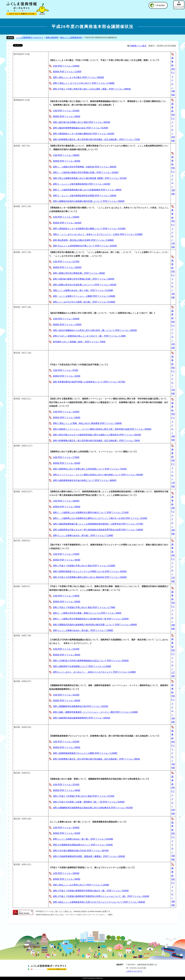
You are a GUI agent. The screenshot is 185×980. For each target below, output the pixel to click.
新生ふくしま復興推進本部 (71, 38)
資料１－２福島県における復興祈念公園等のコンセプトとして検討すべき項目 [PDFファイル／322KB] (100, 518)
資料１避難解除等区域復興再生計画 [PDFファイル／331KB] (80, 706)
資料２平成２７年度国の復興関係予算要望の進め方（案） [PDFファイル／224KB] (91, 891)
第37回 (17, 54)
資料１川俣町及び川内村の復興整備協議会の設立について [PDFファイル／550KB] (91, 661)
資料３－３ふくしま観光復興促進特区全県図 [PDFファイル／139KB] (85, 196)
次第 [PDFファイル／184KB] (66, 501)
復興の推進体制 (52, 38)
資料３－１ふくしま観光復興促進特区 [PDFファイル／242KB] (82, 184)
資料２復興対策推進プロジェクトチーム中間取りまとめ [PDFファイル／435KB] (90, 571)
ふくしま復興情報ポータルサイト (30, 38)
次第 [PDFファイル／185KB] (66, 873)
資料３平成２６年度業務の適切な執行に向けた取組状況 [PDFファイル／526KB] (90, 577)
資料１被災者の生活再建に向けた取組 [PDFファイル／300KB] (82, 122)
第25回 (17, 636)
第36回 (17, 100)
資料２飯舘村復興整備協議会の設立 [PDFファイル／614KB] (80, 128)
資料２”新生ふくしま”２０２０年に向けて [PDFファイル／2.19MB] (84, 83)
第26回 (17, 586)
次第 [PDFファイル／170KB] (66, 554)
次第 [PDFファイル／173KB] (66, 457)
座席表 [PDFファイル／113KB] (67, 72)
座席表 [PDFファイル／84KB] (67, 507)
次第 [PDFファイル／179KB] (66, 596)
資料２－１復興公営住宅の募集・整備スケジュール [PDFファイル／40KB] (87, 613)
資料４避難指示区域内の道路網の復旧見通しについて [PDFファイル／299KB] (89, 201)
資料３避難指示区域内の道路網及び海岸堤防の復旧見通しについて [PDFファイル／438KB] (95, 625)
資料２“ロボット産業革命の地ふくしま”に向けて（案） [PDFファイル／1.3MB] (89, 336)
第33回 (17, 252)
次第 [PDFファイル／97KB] (66, 370)
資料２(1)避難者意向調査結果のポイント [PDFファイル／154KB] (83, 845)
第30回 (17, 399)
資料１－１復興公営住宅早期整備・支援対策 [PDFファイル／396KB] (85, 167)
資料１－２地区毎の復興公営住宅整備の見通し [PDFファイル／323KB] (86, 172)
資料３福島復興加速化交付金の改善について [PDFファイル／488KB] (85, 480)
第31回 (17, 353)
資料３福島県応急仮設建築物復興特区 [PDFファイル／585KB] (82, 718)
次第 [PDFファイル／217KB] (66, 262)
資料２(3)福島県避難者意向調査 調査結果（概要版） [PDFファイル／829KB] (89, 856)
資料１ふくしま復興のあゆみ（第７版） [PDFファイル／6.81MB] (83, 839)
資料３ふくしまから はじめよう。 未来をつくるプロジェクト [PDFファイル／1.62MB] (94, 672)
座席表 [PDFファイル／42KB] (67, 376)
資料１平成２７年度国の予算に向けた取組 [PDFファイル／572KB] (84, 796)
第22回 (17, 773)
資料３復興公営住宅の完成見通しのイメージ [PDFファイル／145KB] (85, 285)
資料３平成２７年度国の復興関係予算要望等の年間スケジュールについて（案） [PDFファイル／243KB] (101, 896)
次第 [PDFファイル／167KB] (66, 649)
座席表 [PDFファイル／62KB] (67, 463)
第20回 (17, 864)
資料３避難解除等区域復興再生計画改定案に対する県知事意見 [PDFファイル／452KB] (93, 808)
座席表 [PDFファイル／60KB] (67, 747)
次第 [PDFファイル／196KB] (66, 155)
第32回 (17, 307)
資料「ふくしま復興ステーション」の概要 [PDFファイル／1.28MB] (84, 296)
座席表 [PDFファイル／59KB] (67, 418)
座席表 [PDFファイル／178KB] (67, 325)
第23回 (17, 727)
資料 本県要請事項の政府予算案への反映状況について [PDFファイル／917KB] (89, 382)
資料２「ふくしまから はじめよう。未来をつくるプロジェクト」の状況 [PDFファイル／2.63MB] (98, 234)
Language (160, 5)
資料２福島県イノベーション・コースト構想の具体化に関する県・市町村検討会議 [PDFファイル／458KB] (102, 429)
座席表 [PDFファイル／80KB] (67, 701)
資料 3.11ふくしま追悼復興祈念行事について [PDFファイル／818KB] (85, 246)
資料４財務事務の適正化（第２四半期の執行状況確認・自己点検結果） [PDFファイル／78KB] (96, 441)
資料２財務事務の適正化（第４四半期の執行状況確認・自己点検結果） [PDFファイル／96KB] (96, 759)
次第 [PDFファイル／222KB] (66, 742)
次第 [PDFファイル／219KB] (66, 66)
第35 (16, 146)
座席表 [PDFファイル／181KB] (67, 223)
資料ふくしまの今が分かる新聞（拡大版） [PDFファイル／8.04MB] (84, 302)
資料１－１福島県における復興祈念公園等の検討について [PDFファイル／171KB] (91, 512)
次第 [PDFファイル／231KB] (66, 111)
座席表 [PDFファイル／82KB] (67, 161)
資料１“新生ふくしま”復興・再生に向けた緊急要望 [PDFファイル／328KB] (87, 423)
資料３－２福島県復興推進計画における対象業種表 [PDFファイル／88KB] (87, 190)
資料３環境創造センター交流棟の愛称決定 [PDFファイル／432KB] (84, 134)
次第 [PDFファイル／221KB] (66, 785)
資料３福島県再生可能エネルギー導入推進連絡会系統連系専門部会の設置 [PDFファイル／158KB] (98, 530)
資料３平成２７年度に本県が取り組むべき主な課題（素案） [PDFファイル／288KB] (92, 89)
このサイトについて (134, 971)
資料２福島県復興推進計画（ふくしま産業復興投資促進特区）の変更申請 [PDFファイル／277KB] (98, 524)
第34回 (17, 206)
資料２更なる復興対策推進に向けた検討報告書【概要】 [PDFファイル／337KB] (90, 178)
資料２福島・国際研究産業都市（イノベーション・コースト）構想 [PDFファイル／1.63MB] (95, 712)
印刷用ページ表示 (138, 46)
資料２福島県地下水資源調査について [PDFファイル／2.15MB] (82, 666)
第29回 (17, 446)
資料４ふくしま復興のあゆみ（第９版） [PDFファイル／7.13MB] (83, 535)
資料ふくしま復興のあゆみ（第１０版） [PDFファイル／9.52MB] (83, 290)
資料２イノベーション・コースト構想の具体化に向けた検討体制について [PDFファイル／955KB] (98, 475)
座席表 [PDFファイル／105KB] (67, 267)
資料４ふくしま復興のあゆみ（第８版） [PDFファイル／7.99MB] (83, 630)
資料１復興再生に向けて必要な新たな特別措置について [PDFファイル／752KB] (90, 469)
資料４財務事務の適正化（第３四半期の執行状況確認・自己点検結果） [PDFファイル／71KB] (96, 139)
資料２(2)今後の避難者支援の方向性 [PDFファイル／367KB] (81, 851)
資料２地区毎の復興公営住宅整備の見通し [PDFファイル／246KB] (84, 279)
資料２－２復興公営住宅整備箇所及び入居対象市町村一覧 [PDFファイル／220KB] (91, 619)
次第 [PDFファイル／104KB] (66, 319)
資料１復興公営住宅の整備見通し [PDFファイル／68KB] (79, 273)
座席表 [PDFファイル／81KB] (67, 833)
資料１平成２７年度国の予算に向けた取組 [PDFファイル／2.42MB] (84, 566)
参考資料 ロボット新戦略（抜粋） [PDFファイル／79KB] (79, 342)
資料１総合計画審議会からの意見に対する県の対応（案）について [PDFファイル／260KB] (95, 330)
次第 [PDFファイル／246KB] (66, 217)
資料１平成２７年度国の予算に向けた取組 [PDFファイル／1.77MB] (84, 607)
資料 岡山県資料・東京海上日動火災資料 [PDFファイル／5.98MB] (83, 240)
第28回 (17, 492)
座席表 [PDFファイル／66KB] (67, 116)
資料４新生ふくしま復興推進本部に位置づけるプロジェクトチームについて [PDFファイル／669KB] (99, 902)
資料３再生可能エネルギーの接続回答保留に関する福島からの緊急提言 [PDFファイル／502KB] (97, 435)
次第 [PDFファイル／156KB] (66, 828)
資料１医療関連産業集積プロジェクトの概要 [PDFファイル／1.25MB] (85, 753)
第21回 (17, 819)
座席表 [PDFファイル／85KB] (67, 655)
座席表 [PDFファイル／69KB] (67, 879)
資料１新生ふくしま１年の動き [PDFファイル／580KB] (78, 77)
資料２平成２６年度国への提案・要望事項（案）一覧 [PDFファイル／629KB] (89, 802)
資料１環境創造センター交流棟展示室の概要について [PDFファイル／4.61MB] (89, 229)
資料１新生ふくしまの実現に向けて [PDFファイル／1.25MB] (81, 885)
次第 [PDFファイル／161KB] (66, 695)
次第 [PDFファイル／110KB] (66, 412)
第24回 (17, 681)
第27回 (17, 541)
